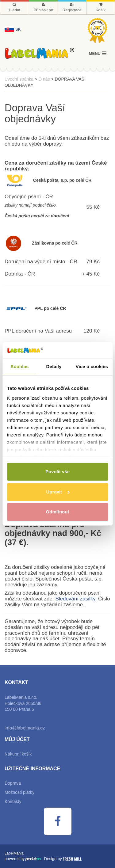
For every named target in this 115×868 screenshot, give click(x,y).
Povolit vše (57, 472)
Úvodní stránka (19, 79)
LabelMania (14, 853)
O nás (44, 79)
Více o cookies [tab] (92, 367)
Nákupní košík (18, 754)
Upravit (58, 492)
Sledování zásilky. (76, 599)
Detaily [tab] (54, 367)
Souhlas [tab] (19, 367)
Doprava (13, 783)
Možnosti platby (19, 792)
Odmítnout (58, 512)
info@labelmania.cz (25, 728)
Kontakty (13, 801)
